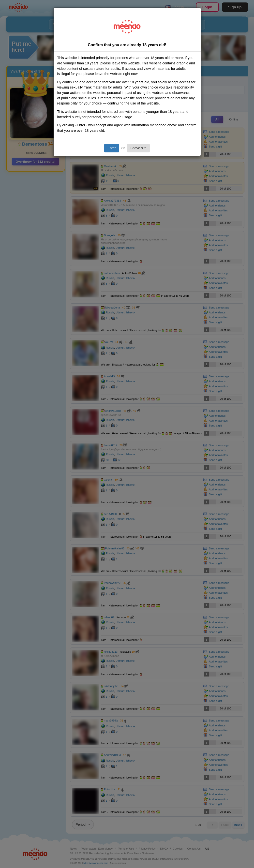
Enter (112, 148)
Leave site (138, 148)
